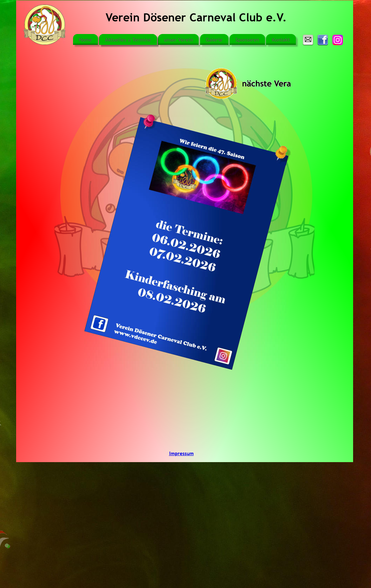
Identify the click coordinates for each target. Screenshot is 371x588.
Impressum (181, 453)
